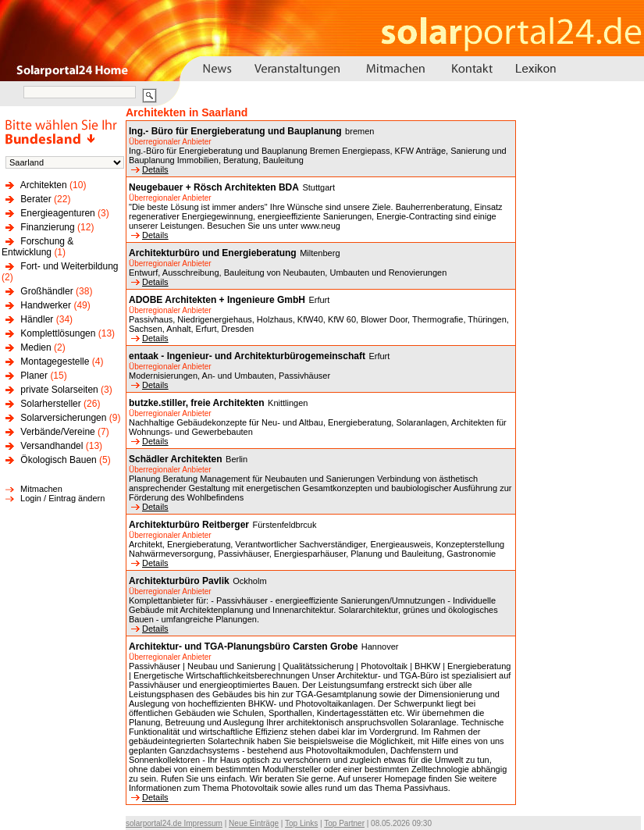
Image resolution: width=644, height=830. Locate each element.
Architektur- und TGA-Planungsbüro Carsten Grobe (243, 647)
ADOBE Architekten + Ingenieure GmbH (217, 300)
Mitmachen (41, 489)
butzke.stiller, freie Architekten (197, 403)
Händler (37, 319)
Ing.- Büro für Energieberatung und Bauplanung (235, 131)
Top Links (301, 823)
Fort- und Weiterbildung (69, 266)
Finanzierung (47, 227)
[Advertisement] (578, 369)
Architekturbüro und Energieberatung (213, 253)
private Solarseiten (59, 390)
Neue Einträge (254, 823)
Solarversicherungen (63, 418)
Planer (34, 376)
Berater (36, 199)
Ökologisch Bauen (58, 460)
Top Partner (344, 823)
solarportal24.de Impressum (174, 823)
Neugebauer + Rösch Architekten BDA (214, 187)
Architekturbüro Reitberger (189, 525)
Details (150, 169)
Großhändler (46, 291)
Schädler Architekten (176, 459)
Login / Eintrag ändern (62, 498)
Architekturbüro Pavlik (179, 581)
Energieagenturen (57, 213)
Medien (36, 347)
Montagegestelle (55, 362)
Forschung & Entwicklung (37, 247)
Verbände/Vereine (57, 432)
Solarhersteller (50, 404)
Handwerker (46, 305)
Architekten (44, 185)
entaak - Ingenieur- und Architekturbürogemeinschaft (247, 356)
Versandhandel (52, 446)
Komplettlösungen (58, 333)
